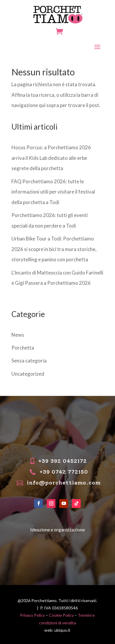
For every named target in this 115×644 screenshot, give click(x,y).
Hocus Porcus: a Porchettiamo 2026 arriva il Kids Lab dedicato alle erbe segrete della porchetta (51, 158)
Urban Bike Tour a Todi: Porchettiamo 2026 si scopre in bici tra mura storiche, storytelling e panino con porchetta (54, 249)
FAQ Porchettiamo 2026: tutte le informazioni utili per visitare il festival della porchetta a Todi (53, 192)
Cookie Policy (61, 615)
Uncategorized (28, 374)
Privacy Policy (32, 615)
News (18, 335)
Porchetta (23, 348)
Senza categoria (29, 361)
